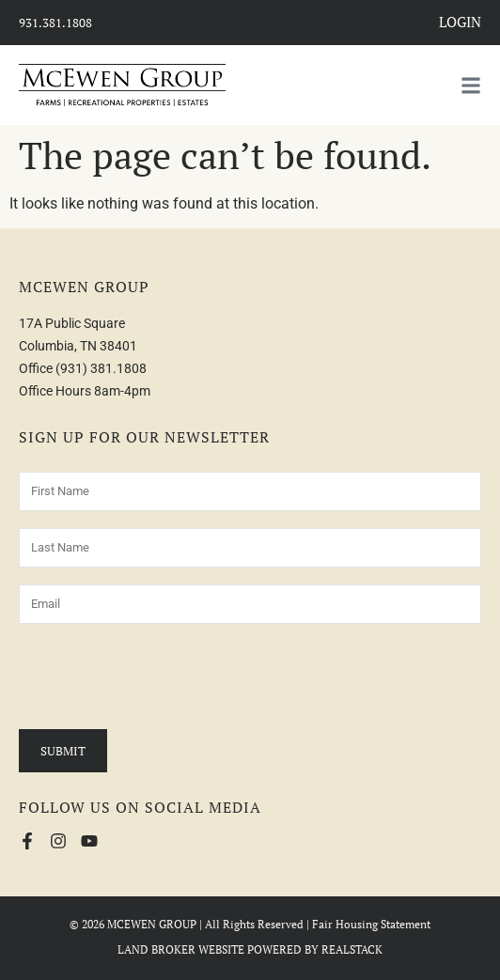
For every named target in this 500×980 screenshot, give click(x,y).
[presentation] (162, 677)
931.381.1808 (55, 23)
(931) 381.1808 (101, 368)
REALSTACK (352, 949)
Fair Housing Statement (371, 924)
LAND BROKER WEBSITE (181, 949)
